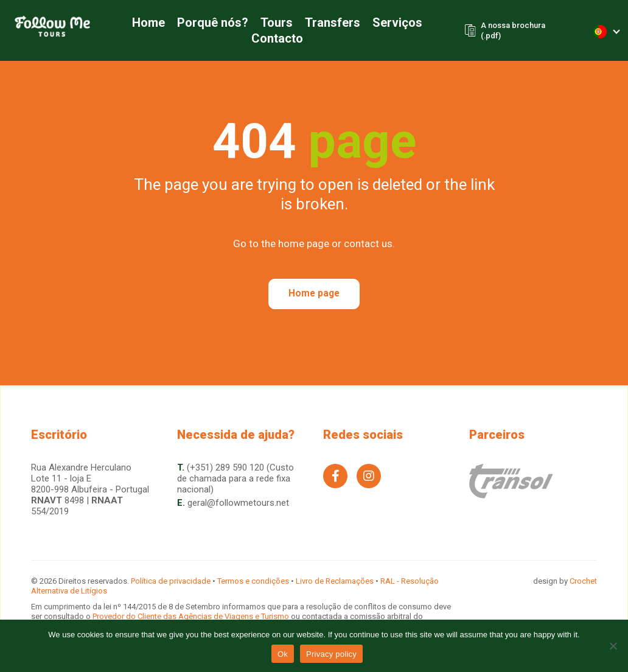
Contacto (273, 39)
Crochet (583, 581)
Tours (272, 23)
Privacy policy (331, 654)
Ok (283, 654)
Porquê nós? (208, 23)
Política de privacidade (171, 581)
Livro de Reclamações (335, 581)
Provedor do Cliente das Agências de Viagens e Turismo (192, 616)
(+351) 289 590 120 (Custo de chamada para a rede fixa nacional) (235, 478)
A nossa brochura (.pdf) (510, 31)
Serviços (393, 23)
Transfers (328, 23)
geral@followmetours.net (238, 503)
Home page (314, 294)
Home (144, 23)
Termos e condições (253, 581)
